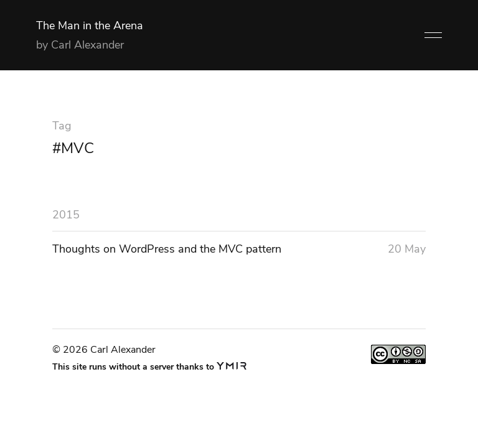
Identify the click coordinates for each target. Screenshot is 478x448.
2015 (66, 215)
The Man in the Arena (90, 26)
